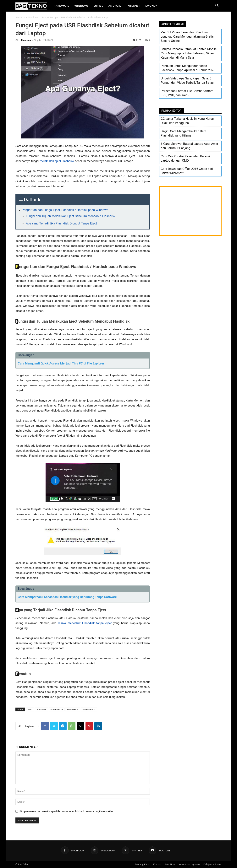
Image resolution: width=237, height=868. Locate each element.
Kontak (157, 864)
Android (115, 6)
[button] (217, 6)
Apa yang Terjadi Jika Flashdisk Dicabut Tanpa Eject (61, 223)
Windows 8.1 (89, 709)
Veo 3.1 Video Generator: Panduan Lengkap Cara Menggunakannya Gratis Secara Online (187, 37)
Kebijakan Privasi (212, 864)
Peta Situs (170, 864)
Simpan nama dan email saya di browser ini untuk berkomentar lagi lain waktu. (66, 811)
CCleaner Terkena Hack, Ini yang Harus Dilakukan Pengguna (187, 121)
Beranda (20, 17)
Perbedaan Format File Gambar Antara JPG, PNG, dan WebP (187, 93)
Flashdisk (41, 709)
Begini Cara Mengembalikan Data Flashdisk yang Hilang (184, 133)
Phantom (26, 40)
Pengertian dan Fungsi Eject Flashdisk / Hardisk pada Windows (65, 210)
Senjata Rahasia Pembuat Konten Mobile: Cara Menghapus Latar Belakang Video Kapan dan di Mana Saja (189, 53)
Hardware (61, 6)
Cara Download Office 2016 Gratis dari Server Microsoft (187, 171)
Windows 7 (73, 709)
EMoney (151, 6)
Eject (30, 709)
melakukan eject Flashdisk (57, 161)
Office (98, 6)
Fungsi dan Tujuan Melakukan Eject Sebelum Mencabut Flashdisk (71, 216)
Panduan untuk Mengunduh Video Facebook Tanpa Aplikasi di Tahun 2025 (188, 68)
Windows (81, 6)
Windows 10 (57, 709)
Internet (133, 6)
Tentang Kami (142, 864)
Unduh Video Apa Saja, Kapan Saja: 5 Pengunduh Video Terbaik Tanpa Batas (187, 81)
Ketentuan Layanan (189, 864)
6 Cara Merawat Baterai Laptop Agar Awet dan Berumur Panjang (189, 146)
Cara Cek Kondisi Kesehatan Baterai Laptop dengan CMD (185, 158)
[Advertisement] (190, 211)
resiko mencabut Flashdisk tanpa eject (85, 623)
